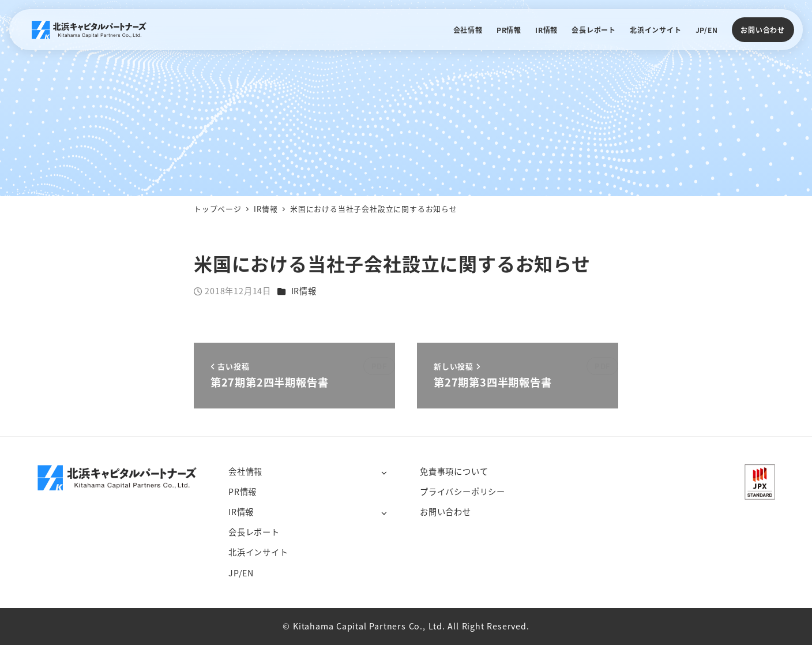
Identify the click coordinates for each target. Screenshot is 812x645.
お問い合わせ (763, 30)
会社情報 (245, 471)
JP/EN (241, 573)
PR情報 (243, 492)
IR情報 (304, 291)
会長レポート (254, 532)
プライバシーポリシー (463, 492)
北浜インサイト (258, 552)
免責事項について (454, 471)
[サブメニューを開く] (384, 472)
